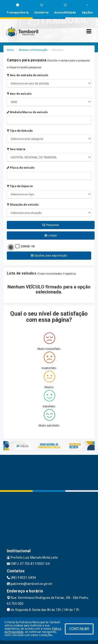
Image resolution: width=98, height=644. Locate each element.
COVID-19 (28, 246)
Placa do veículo (21, 168)
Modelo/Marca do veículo (27, 112)
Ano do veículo (19, 94)
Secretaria (16, 149)
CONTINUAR (79, 629)
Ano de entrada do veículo (27, 75)
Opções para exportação (49, 255)
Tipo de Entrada (20, 131)
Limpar (51, 235)
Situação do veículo (23, 205)
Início (10, 50)
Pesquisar (51, 225)
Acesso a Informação (33, 50)
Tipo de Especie (20, 186)
